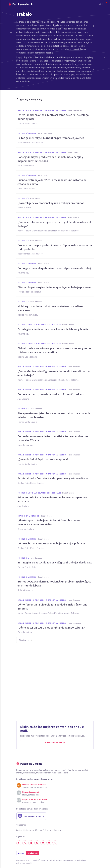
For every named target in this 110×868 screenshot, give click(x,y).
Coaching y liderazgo (28, 516)
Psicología (23, 198)
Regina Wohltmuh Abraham (35, 799)
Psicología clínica (27, 133)
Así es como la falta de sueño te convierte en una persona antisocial (52, 499)
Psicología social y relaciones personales (39, 325)
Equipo (19, 830)
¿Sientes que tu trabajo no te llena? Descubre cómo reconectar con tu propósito (49, 522)
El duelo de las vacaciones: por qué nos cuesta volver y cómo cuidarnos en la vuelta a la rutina (54, 350)
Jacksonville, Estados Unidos (35, 787)
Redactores (29, 830)
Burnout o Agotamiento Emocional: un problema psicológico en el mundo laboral (54, 583)
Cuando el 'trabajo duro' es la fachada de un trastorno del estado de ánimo (52, 182)
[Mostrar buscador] (100, 4)
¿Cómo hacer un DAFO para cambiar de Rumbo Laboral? (51, 627)
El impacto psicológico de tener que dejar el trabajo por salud (54, 287)
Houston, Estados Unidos (33, 802)
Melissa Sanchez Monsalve (34, 784)
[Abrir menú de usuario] (105, 4)
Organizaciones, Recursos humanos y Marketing (42, 110)
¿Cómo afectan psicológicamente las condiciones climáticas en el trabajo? (54, 373)
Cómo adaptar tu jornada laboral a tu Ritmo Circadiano (51, 394)
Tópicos (38, 830)
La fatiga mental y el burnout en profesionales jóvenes (51, 138)
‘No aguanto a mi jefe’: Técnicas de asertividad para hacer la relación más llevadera (54, 415)
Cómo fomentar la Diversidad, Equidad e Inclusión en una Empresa (52, 606)
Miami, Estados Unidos (32, 795)
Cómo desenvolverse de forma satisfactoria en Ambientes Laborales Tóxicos (53, 438)
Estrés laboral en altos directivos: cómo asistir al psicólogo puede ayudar (53, 117)
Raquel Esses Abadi (31, 792)
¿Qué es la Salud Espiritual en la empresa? (43, 459)
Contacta (57, 830)
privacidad (21, 863)
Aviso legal (82, 860)
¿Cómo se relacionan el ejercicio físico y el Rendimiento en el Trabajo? (54, 224)
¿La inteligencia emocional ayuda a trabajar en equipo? (51, 203)
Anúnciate (47, 830)
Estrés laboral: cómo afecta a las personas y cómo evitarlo (53, 478)
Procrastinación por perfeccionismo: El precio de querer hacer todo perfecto (55, 247)
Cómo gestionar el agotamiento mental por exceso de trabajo (55, 268)
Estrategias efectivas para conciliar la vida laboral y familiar (53, 329)
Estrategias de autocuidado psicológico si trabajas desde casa (55, 562)
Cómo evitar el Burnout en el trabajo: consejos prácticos (51, 543)
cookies (31, 863)
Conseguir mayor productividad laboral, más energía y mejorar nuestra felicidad (50, 159)
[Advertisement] (55, 683)
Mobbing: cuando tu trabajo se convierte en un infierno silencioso (51, 308)
